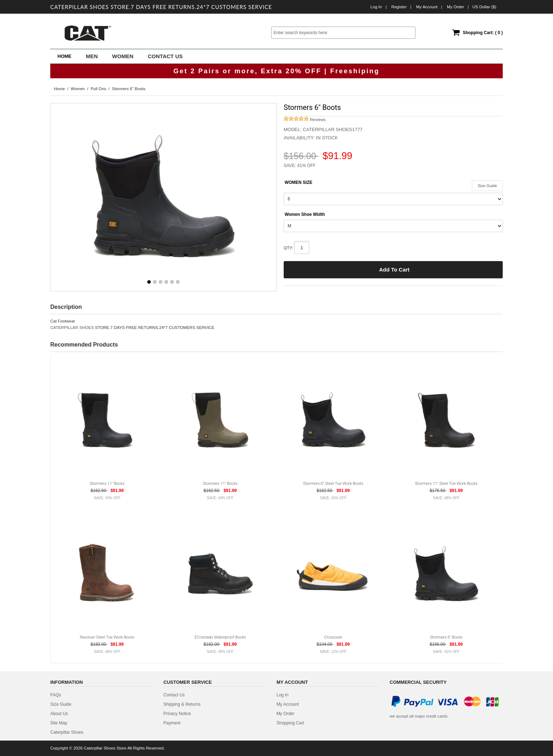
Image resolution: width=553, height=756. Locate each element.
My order (455, 7)
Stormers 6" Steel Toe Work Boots (333, 483)
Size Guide (487, 186)
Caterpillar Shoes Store (105, 748)
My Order (285, 714)
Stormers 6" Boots (446, 637)
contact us (174, 695)
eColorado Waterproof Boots (220, 637)
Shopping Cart (290, 723)
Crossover (333, 637)
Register (399, 7)
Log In (376, 7)
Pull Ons (98, 89)
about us (59, 714)
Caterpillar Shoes (67, 732)
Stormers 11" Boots (107, 483)
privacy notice (177, 714)
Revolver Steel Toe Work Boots (107, 637)
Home (64, 56)
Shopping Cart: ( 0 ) (483, 33)
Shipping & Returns (182, 704)
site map (59, 723)
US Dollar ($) (484, 7)
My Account (427, 7)
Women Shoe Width (305, 214)
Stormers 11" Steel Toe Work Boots (446, 483)
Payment (172, 723)
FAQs (56, 695)
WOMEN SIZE (298, 182)
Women (78, 89)
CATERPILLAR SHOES (72, 328)
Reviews (305, 120)
